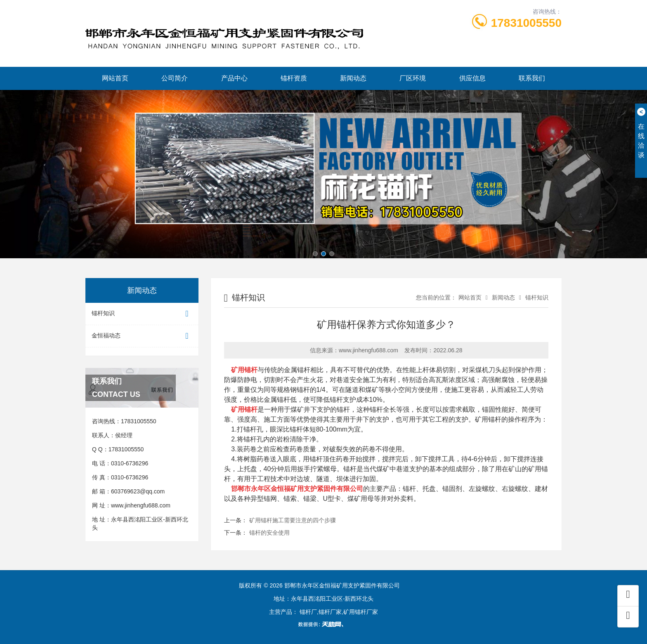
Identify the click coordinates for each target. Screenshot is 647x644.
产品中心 (234, 78)
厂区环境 (413, 78)
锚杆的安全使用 (269, 533)
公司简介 (175, 78)
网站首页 (115, 78)
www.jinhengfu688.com (141, 505)
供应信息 (472, 78)
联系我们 (532, 78)
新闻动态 (353, 78)
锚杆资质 (294, 78)
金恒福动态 (142, 336)
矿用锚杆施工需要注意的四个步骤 (293, 520)
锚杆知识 (142, 314)
